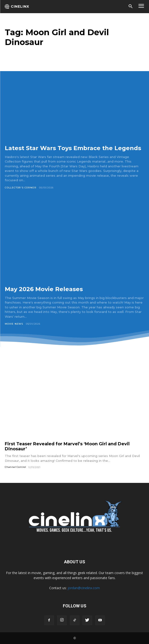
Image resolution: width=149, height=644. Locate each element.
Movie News (14, 324)
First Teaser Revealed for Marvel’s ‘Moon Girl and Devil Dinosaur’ (67, 446)
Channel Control (15, 467)
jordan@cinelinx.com (84, 588)
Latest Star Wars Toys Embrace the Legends (73, 148)
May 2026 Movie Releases (44, 289)
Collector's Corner (21, 188)
